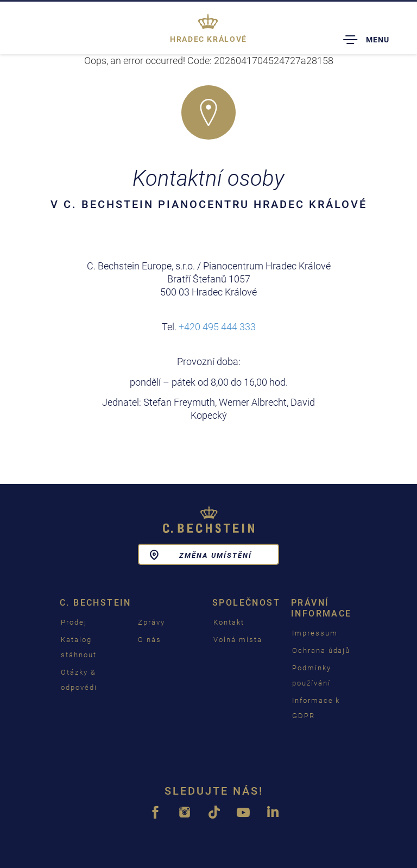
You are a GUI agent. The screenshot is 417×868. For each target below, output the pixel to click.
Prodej (74, 622)
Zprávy (151, 622)
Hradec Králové (208, 39)
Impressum (315, 633)
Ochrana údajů (321, 650)
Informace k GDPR (316, 708)
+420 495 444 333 (217, 327)
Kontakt (229, 622)
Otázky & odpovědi (79, 680)
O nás (150, 640)
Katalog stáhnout (79, 647)
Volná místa (238, 640)
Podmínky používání (312, 675)
